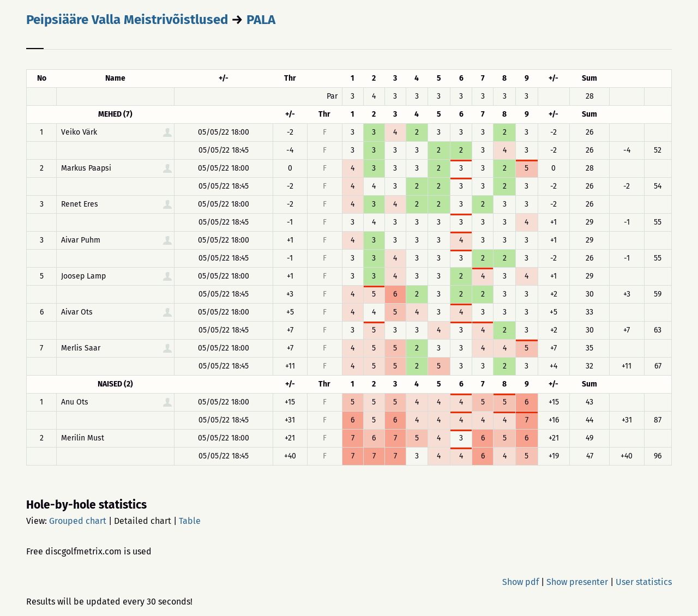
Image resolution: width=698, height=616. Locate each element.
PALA (261, 20)
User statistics (644, 582)
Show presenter (577, 582)
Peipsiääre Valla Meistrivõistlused (127, 20)
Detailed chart (143, 521)
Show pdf (521, 582)
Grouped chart (78, 521)
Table (190, 521)
